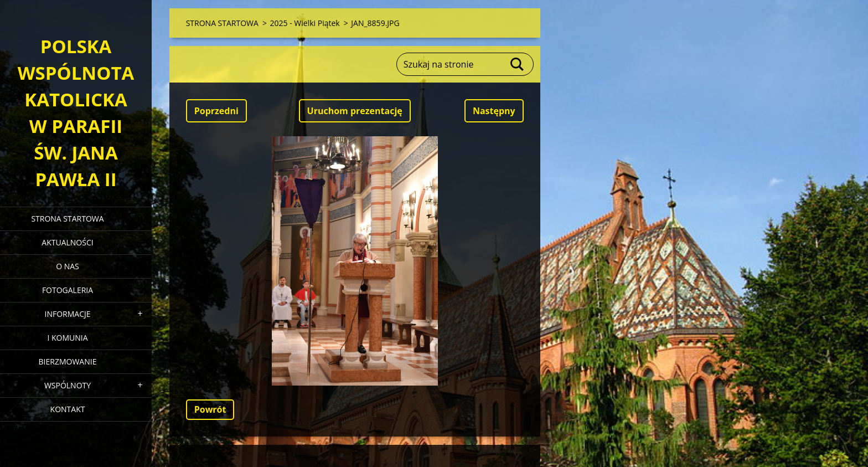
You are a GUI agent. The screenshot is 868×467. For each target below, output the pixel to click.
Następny (494, 111)
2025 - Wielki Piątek (305, 23)
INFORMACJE (67, 314)
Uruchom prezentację (355, 111)
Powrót (210, 409)
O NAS (68, 266)
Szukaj (518, 64)
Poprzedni (216, 111)
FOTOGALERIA (68, 290)
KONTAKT (68, 409)
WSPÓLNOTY (68, 385)
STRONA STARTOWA (67, 219)
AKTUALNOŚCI (67, 242)
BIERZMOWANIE (68, 361)
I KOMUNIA (67, 338)
